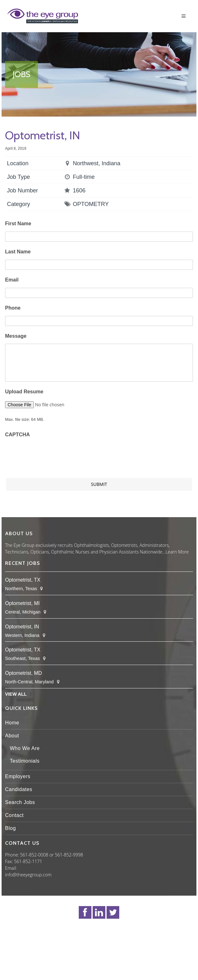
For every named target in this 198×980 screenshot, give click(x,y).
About (12, 736)
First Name (18, 224)
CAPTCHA (17, 435)
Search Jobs (20, 802)
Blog (10, 828)
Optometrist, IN (22, 627)
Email (12, 280)
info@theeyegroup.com (28, 875)
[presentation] (53, 455)
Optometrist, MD (23, 673)
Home (12, 723)
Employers (18, 776)
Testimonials (25, 761)
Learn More (177, 552)
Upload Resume (24, 392)
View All (16, 694)
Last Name (18, 252)
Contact (14, 815)
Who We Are (25, 748)
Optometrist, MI (22, 603)
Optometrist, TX (23, 580)
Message (16, 336)
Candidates (19, 789)
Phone (13, 308)
